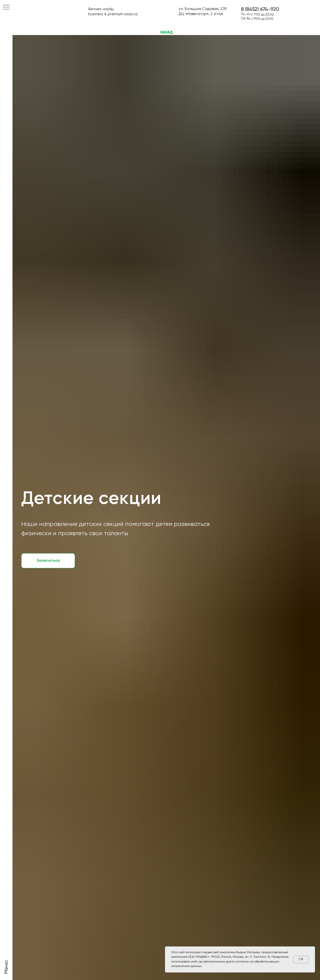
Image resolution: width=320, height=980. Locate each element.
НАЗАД (166, 32)
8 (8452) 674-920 (260, 10)
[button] (48, 561)
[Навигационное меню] (6, 8)
